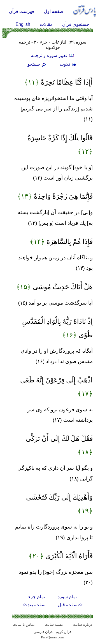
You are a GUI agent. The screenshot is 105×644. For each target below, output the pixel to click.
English (23, 24)
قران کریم (64, 632)
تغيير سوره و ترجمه (53, 55)
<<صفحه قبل (70, 605)
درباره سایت (83, 624)
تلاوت (69, 64)
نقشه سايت (54, 624)
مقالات (46, 24)
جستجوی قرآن (76, 24)
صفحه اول (54, 11)
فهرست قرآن (22, 11)
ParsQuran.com (53, 637)
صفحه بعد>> (34, 605)
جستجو (37, 64)
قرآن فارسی (43, 632)
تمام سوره (67, 597)
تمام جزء (37, 597)
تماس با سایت (24, 624)
